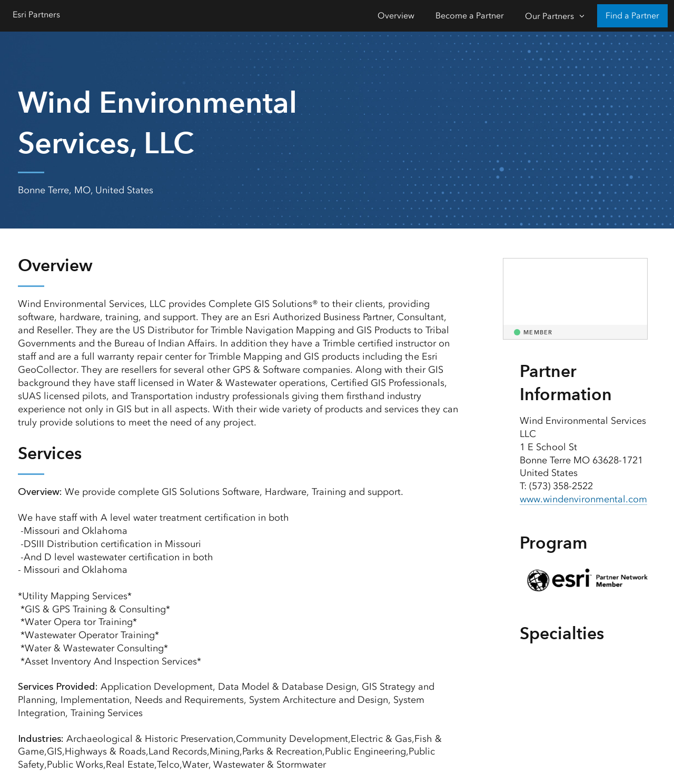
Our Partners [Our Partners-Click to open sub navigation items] (549, 16)
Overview (396, 16)
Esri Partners (36, 14)
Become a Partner (470, 16)
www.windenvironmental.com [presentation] (583, 499)
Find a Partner (632, 16)
